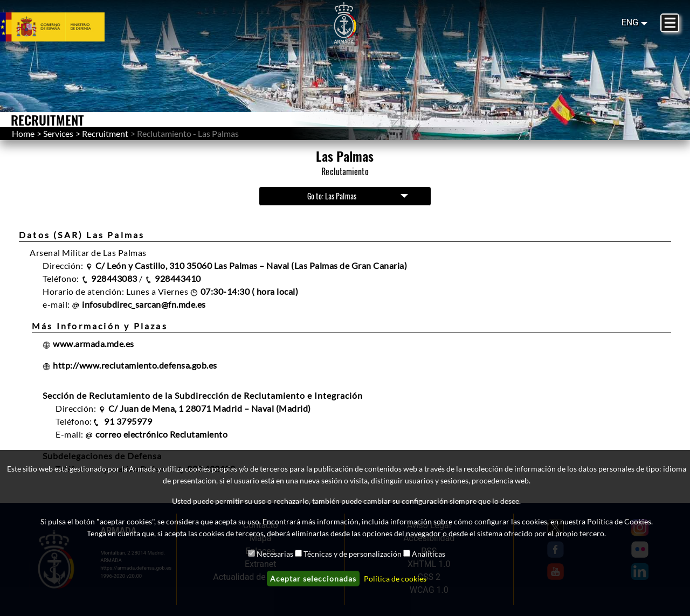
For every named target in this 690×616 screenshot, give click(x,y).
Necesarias (275, 554)
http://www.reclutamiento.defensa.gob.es (135, 365)
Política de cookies (395, 579)
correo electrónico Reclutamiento (161, 434)
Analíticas (429, 554)
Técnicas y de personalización (353, 554)
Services (58, 133)
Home (23, 133)
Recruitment (105, 133)
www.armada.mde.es (94, 344)
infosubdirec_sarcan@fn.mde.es (144, 304)
